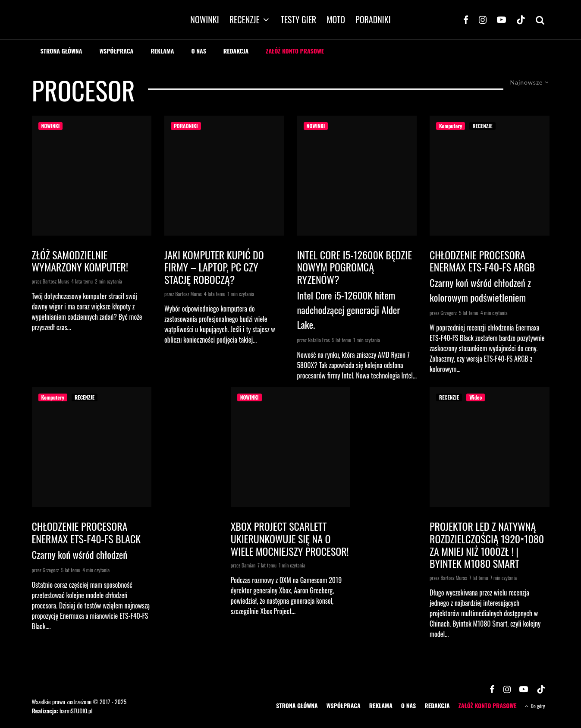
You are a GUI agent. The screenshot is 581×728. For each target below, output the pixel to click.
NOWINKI (204, 19)
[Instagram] (483, 19)
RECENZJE (245, 19)
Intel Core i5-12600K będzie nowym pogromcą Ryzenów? (355, 267)
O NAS (198, 51)
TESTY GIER (299, 19)
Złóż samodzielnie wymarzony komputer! (80, 261)
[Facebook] (466, 19)
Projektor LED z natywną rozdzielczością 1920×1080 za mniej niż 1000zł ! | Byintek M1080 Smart (487, 545)
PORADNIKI (373, 19)
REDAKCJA (236, 51)
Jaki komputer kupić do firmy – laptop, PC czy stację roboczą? (214, 267)
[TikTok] (521, 19)
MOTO (336, 19)
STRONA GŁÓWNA (61, 51)
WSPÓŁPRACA (116, 51)
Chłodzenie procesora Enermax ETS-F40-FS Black (86, 533)
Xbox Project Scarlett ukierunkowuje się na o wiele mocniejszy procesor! (290, 539)
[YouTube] (501, 19)
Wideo (476, 397)
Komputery (451, 126)
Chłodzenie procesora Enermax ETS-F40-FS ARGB (482, 261)
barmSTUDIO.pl (76, 711)
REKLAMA (162, 51)
